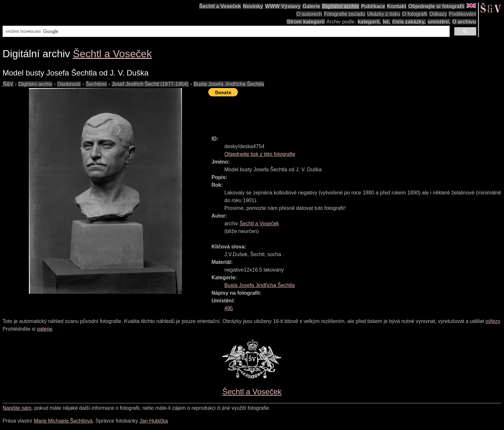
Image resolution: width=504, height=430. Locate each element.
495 (229, 308)
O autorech (309, 14)
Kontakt (397, 6)
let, (387, 22)
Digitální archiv (341, 6)
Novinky (253, 6)
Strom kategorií (306, 22)
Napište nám (17, 408)
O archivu (464, 22)
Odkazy (438, 14)
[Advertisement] (325, 113)
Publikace (373, 6)
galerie (45, 329)
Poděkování (462, 14)
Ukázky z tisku (383, 14)
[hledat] (225, 31)
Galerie (311, 6)
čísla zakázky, (409, 22)
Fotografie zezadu (345, 14)
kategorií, (369, 22)
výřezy (493, 321)
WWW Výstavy (283, 6)
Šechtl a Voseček (220, 6)
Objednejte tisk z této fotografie (260, 154)
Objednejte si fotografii (436, 6)
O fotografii (415, 14)
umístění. (439, 22)
